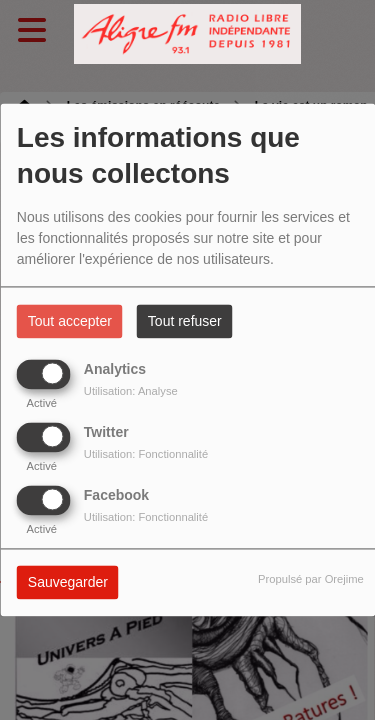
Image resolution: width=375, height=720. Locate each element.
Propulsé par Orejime (311, 580)
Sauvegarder (68, 583)
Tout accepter (70, 322)
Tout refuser (185, 322)
